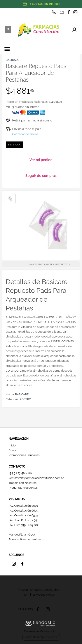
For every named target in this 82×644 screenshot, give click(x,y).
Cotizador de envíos (25, 134)
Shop (12, 450)
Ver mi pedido (41, 160)
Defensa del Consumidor (40, 631)
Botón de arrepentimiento (41, 637)
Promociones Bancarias (24, 455)
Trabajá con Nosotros (23, 483)
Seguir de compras (41, 176)
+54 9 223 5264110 (20, 473)
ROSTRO (25, 399)
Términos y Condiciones (39, 595)
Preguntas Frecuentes (23, 488)
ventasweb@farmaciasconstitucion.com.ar (36, 478)
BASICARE (22, 394)
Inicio (12, 445)
